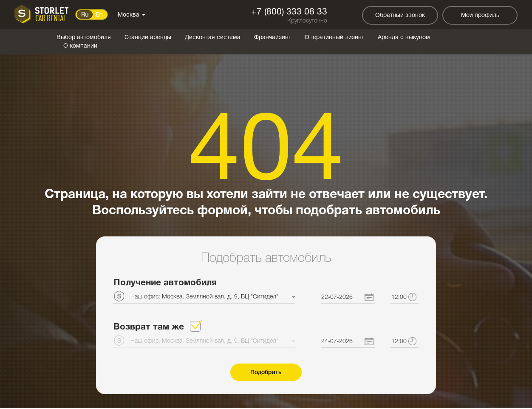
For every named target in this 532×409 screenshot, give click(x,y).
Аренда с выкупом (404, 38)
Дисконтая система (213, 38)
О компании (80, 46)
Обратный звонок (400, 16)
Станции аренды (148, 38)
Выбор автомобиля (84, 38)
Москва (132, 15)
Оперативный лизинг (334, 38)
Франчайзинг (273, 38)
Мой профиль (480, 16)
